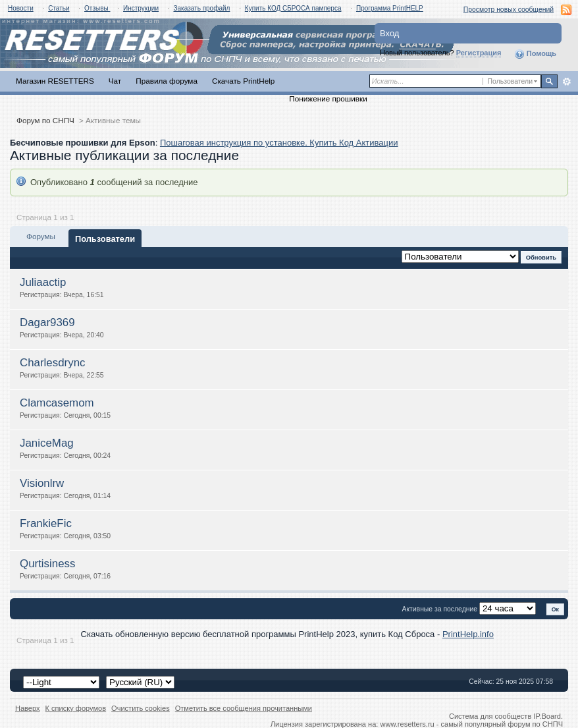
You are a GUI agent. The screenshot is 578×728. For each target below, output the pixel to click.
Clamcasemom (57, 403)
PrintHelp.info (468, 634)
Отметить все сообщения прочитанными (244, 708)
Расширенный (566, 82)
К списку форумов (76, 708)
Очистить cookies (141, 708)
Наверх (28, 708)
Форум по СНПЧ (45, 120)
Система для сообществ (490, 716)
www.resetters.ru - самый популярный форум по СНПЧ (471, 724)
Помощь (535, 54)
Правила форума (167, 81)
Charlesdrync (53, 363)
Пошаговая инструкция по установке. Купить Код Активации (279, 143)
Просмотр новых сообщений (509, 10)
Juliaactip (43, 282)
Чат (115, 81)
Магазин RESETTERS (55, 81)
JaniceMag (47, 443)
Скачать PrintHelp (243, 81)
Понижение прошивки (328, 98)
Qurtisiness (47, 564)
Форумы (41, 236)
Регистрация (479, 53)
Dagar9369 (47, 322)
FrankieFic (46, 523)
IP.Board (547, 716)
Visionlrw (42, 483)
